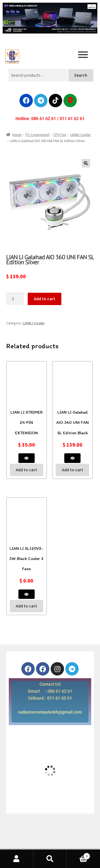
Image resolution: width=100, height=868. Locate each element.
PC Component (37, 135)
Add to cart (45, 299)
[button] (86, 163)
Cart (78, 855)
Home (17, 135)
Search (81, 75)
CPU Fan (60, 135)
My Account (17, 859)
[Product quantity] (15, 299)
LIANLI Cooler (81, 135)
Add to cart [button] (26, 470)
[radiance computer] (50, 771)
